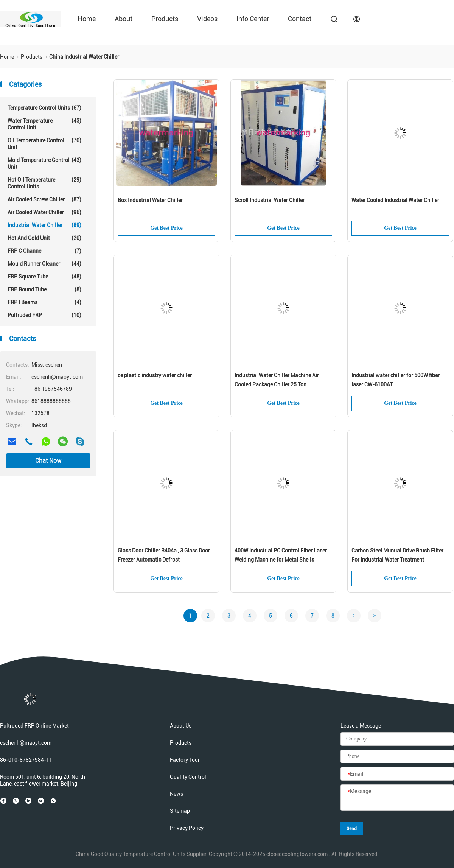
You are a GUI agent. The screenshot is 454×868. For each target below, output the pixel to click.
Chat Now (48, 461)
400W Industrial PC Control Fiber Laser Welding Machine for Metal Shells (281, 555)
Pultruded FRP (44, 315)
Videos (207, 19)
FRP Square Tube (44, 277)
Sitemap (180, 811)
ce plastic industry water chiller (155, 375)
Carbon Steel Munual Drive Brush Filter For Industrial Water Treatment (397, 555)
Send (352, 829)
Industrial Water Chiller (44, 225)
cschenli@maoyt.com (26, 743)
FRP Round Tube (44, 289)
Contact (300, 19)
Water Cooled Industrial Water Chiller (395, 200)
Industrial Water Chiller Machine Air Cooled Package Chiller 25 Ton (277, 380)
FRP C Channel (44, 251)
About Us (181, 726)
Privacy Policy (187, 828)
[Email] (397, 774)
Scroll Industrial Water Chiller (270, 200)
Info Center (253, 19)
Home (87, 19)
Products (165, 19)
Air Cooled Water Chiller (44, 212)
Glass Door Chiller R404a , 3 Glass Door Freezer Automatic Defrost (164, 555)
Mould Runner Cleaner (44, 264)
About (124, 19)
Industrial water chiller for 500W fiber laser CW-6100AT (396, 380)
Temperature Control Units (44, 108)
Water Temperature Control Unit (44, 124)
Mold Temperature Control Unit (44, 163)
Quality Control (188, 777)
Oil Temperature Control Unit (44, 144)
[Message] (397, 798)
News (176, 794)
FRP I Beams (44, 302)
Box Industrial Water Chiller (150, 200)
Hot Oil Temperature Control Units (44, 183)
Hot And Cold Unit (44, 238)
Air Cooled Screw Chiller (44, 199)
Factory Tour (185, 760)
